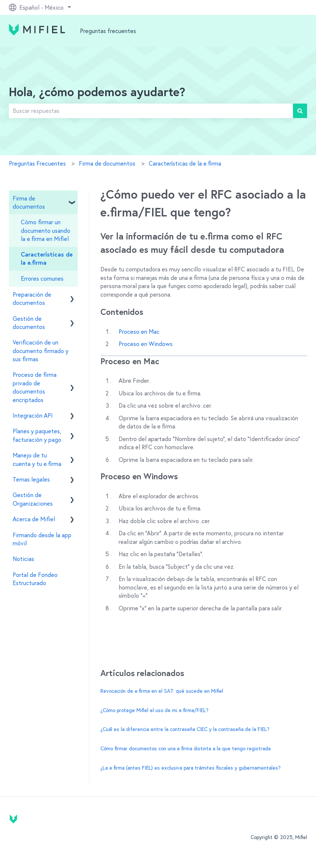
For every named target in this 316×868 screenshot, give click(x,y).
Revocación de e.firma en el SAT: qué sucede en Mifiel (162, 691)
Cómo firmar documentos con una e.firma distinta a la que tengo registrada (186, 748)
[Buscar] (300, 111)
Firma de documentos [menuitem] (29, 202)
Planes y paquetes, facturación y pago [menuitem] (37, 435)
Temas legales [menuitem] (31, 479)
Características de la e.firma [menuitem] (47, 259)
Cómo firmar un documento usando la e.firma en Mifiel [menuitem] (46, 230)
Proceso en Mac (139, 332)
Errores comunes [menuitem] (42, 278)
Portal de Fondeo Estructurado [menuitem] (35, 579)
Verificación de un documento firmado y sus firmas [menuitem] (41, 351)
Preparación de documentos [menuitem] (32, 298)
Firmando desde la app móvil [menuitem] (42, 539)
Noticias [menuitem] (23, 559)
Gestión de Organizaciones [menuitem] (33, 499)
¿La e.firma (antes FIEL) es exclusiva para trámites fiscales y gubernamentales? (191, 768)
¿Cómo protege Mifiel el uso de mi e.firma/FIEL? (154, 710)
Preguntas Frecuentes (37, 163)
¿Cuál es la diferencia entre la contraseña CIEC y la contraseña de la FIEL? (185, 729)
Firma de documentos (107, 163)
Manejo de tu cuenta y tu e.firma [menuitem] (37, 459)
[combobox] (151, 111)
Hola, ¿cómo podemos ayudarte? (97, 93)
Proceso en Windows (146, 344)
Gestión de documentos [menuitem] (29, 323)
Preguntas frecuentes (108, 31)
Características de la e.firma (185, 163)
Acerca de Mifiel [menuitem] (34, 519)
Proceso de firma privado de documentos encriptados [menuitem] (35, 387)
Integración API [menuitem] (33, 415)
